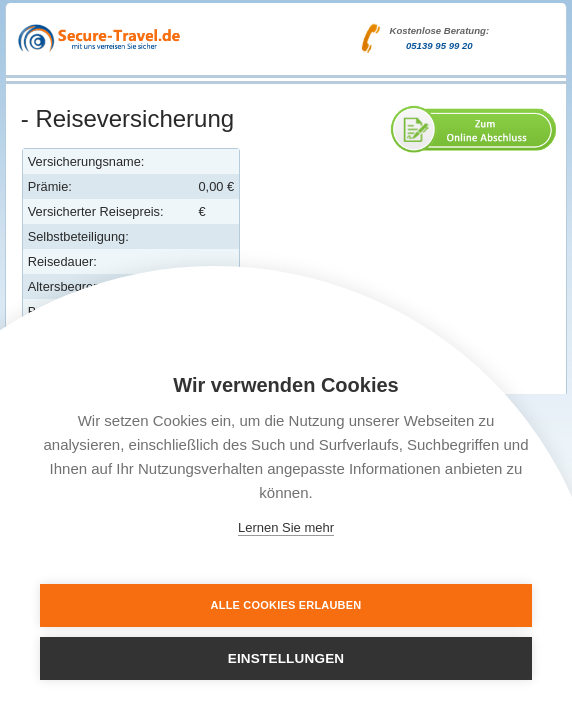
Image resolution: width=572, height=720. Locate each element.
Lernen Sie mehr (286, 527)
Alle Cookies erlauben (286, 605)
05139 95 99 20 (439, 45)
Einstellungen (286, 658)
